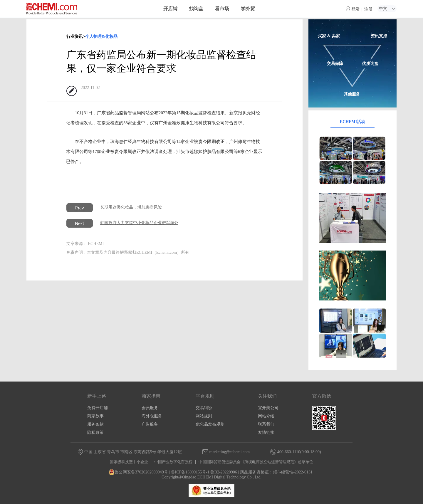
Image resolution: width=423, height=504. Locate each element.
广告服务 (150, 424)
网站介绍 (266, 416)
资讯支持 (379, 36)
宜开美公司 (268, 408)
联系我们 (266, 424)
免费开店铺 (98, 408)
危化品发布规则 (210, 424)
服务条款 (95, 424)
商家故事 (95, 416)
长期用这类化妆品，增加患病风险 (131, 207)
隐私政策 (95, 432)
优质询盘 (370, 64)
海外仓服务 (152, 416)
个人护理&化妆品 (101, 37)
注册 (368, 9)
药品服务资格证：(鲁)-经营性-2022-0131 (276, 472)
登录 (353, 9)
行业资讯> (76, 37)
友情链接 (266, 432)
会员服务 (150, 408)
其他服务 (352, 94)
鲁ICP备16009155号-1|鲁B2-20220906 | (205, 472)
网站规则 (204, 416)
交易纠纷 (204, 408)
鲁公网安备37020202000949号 (138, 472)
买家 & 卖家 (329, 36)
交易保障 (335, 64)
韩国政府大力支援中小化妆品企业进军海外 (139, 223)
